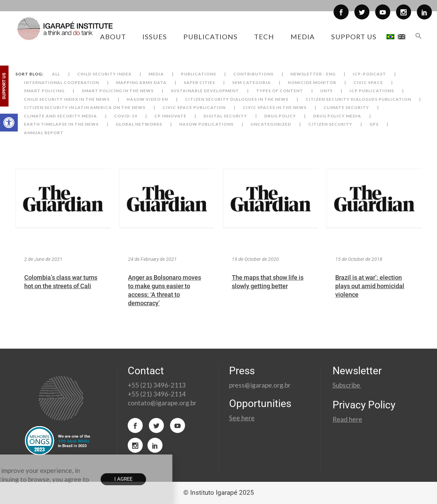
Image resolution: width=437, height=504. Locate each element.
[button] (9, 123)
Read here (347, 419)
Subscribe (347, 385)
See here (242, 418)
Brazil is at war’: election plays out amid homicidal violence (370, 286)
